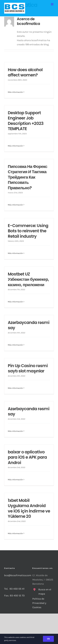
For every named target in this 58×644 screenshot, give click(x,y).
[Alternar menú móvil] (52, 4)
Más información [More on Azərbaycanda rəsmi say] (15, 345)
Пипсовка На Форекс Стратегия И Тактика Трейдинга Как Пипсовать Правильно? (28, 177)
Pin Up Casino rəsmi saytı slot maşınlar (28, 368)
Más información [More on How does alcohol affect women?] (15, 92)
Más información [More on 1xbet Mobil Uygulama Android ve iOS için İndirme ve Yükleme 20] (15, 533)
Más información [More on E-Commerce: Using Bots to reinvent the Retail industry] (15, 253)
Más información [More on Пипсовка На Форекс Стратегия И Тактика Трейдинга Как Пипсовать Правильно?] (15, 205)
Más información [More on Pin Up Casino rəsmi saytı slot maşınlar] (15, 388)
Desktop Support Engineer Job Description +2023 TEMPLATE (26, 121)
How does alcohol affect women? (25, 72)
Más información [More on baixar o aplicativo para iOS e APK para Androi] (15, 480)
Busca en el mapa (45, 592)
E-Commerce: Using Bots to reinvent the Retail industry (28, 231)
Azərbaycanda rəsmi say (29, 325)
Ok (48, 639)
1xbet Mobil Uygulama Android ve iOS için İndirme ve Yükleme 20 (29, 508)
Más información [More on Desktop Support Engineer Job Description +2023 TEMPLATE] (15, 146)
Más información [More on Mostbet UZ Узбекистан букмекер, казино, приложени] (15, 302)
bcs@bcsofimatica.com (15, 575)
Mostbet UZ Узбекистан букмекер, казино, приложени (28, 279)
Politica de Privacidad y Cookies (39, 603)
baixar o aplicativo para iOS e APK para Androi (27, 457)
